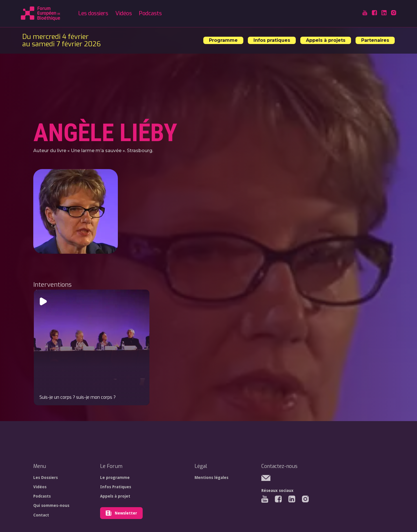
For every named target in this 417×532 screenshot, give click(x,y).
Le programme (115, 478)
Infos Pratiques (116, 487)
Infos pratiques (272, 40)
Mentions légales (211, 478)
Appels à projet (115, 496)
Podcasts (150, 13)
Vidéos (123, 13)
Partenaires (375, 40)
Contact (41, 515)
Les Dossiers (46, 478)
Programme (223, 40)
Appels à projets (326, 40)
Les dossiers (93, 13)
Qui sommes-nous (51, 505)
